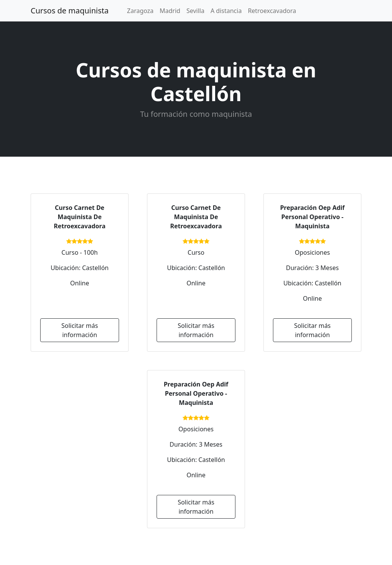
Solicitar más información (80, 330)
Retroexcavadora (272, 11)
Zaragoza (140, 11)
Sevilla (195, 11)
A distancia (226, 11)
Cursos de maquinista (70, 11)
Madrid (170, 11)
